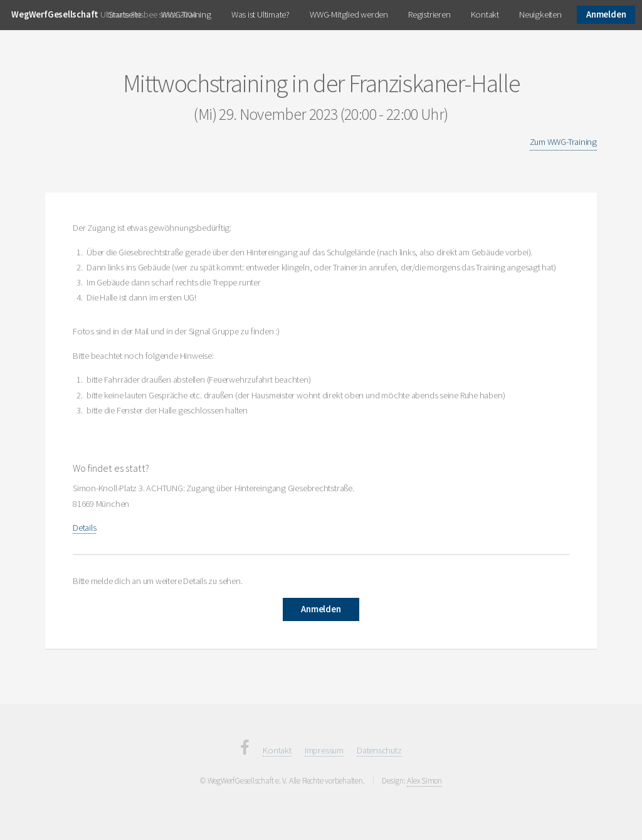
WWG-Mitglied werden (349, 14)
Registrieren (429, 14)
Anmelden (606, 14)
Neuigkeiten (540, 14)
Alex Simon (424, 781)
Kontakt (485, 14)
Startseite (125, 14)
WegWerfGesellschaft (55, 14)
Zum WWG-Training (563, 142)
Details (84, 528)
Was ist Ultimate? (260, 14)
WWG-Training (186, 14)
